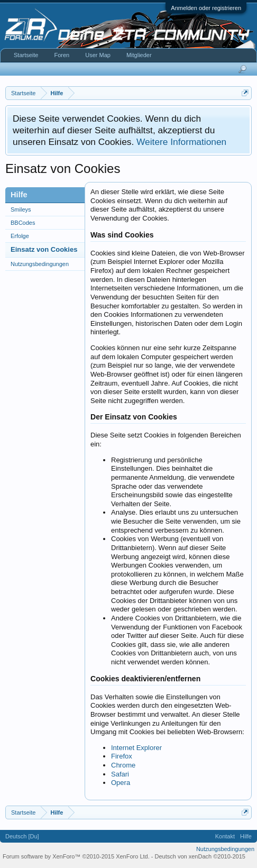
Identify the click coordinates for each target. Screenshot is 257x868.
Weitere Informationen (181, 142)
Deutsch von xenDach (200, 856)
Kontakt (225, 836)
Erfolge (20, 236)
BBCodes (23, 223)
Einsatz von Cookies (44, 249)
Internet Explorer (136, 748)
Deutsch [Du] (22, 836)
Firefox (122, 756)
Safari (120, 774)
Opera (121, 783)
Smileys (21, 209)
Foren (62, 55)
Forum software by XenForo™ (76, 856)
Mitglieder (139, 55)
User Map (98, 55)
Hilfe (246, 836)
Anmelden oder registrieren (206, 8)
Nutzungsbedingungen (40, 264)
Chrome (123, 765)
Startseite (26, 55)
